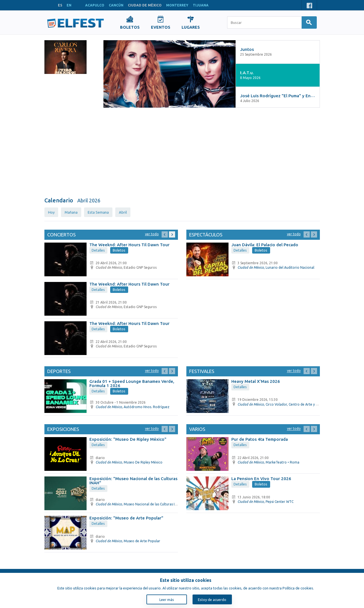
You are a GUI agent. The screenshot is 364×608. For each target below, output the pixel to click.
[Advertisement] (182, 153)
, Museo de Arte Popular (128, 541)
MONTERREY (177, 5)
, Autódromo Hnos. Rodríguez (133, 407)
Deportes (59, 371)
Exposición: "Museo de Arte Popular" (126, 518)
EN (69, 5)
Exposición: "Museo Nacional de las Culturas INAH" (133, 481)
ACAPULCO (95, 5)
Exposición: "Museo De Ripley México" (128, 439)
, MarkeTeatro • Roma (268, 462)
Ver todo (152, 234)
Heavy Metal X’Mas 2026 (256, 381)
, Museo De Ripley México (129, 462)
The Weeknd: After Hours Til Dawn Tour (129, 245)
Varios (197, 429)
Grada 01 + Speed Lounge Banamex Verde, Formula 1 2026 (132, 383)
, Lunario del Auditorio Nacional (276, 267)
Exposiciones (63, 429)
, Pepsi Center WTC (265, 502)
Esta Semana (98, 212)
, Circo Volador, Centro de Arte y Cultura (282, 404)
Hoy (51, 212)
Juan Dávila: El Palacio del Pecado (265, 245)
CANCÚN (116, 5)
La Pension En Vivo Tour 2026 (261, 479)
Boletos (119, 250)
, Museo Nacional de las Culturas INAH (139, 504)
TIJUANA (201, 5)
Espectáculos (206, 235)
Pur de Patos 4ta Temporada (260, 439)
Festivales (202, 371)
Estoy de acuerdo (212, 600)
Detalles (98, 250)
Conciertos (61, 235)
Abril (123, 212)
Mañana (71, 212)
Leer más (167, 600)
